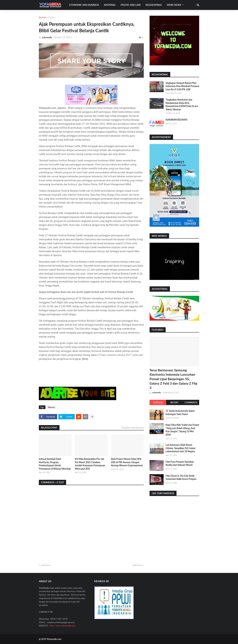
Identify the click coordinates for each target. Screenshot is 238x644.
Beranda (42, 17)
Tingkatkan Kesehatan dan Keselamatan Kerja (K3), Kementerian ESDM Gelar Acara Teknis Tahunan (182, 104)
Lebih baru (45, 565)
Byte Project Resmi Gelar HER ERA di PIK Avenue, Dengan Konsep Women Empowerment (127, 462)
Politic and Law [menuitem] (131, 5)
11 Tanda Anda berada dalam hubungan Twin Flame (180, 412)
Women (51, 17)
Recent (174, 402)
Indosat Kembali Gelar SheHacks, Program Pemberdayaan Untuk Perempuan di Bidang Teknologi (55, 464)
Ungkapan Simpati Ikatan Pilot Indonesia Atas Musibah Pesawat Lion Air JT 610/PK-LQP (182, 86)
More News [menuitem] (174, 5)
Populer (158, 402)
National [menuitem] (110, 5)
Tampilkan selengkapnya (132, 428)
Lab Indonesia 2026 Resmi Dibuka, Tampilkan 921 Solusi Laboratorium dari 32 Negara (180, 448)
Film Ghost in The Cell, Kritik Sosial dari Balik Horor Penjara (181, 477)
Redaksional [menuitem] (154, 5)
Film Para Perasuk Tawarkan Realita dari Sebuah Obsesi (180, 463)
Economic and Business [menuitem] (84, 5)
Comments (191, 402)
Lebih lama (137, 565)
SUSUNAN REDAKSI (176, 120)
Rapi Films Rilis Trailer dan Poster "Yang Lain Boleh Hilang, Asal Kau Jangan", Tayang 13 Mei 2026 (182, 430)
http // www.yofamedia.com (63, 626)
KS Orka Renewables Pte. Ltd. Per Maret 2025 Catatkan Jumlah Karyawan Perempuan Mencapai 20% (90, 464)
